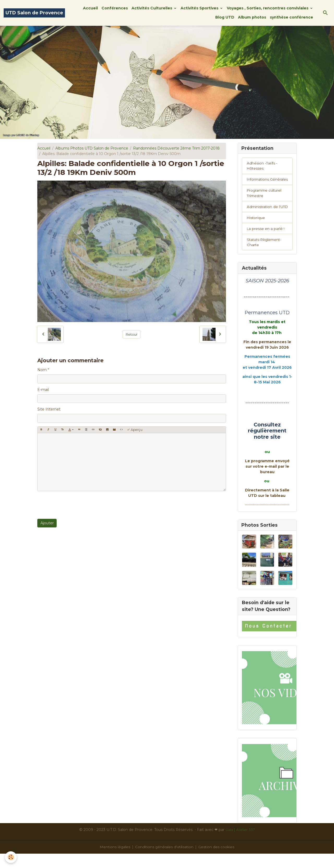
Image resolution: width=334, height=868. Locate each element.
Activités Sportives (200, 8)
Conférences (115, 8)
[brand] (34, 13)
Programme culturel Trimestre (265, 200)
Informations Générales (259, 183)
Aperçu (135, 430)
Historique (256, 230)
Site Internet (49, 409)
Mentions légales (114, 861)
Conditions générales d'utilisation (164, 861)
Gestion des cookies (217, 861)
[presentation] (77, 505)
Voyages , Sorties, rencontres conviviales (268, 8)
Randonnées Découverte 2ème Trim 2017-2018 (176, 148)
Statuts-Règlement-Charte (265, 256)
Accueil (90, 8)
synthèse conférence (291, 17)
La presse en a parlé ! (266, 242)
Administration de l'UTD (263, 216)
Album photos (252, 17)
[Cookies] (11, 857)
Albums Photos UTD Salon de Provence (92, 148)
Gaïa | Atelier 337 (240, 844)
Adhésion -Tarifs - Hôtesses (262, 166)
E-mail (43, 390)
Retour (132, 334)
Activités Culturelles (152, 8)
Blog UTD (225, 17)
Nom (42, 370)
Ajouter (47, 523)
